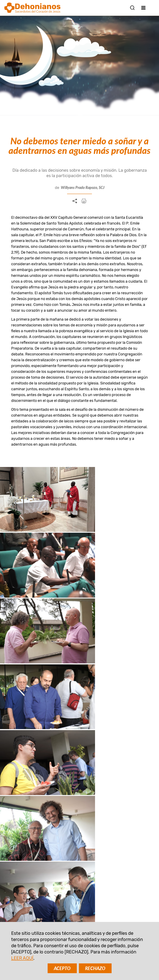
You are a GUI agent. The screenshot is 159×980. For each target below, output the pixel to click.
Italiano (85, 584)
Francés (64, 584)
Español (42, 584)
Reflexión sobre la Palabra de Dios (43, 757)
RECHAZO (95, 968)
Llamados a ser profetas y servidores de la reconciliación (42, 702)
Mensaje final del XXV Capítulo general (38, 650)
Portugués (108, 584)
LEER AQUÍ (22, 958)
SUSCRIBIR (39, 845)
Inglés (21, 584)
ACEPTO (62, 968)
